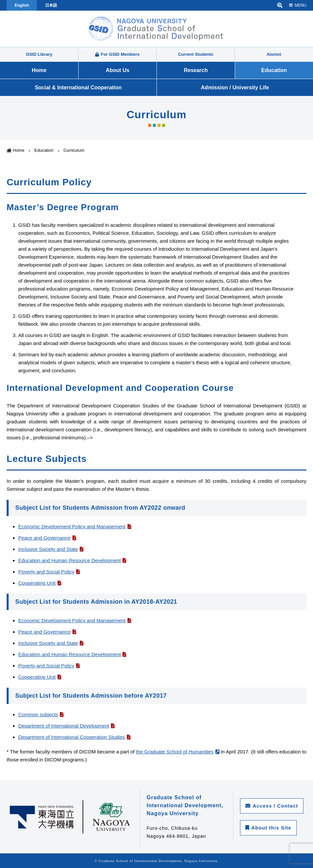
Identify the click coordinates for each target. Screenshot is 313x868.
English (22, 5)
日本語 (51, 5)
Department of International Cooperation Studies (72, 737)
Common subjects (38, 714)
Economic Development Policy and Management (72, 526)
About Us (118, 70)
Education (274, 70)
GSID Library (39, 54)
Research (196, 70)
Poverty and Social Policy (46, 572)
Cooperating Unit (37, 583)
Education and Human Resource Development (69, 560)
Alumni (274, 54)
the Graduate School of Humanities (175, 752)
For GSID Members (117, 54)
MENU (298, 5)
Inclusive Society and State (48, 549)
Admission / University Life (235, 87)
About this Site (268, 828)
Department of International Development (64, 726)
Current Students (196, 54)
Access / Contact (272, 806)
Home (39, 70)
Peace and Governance (44, 538)
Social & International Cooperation (78, 87)
